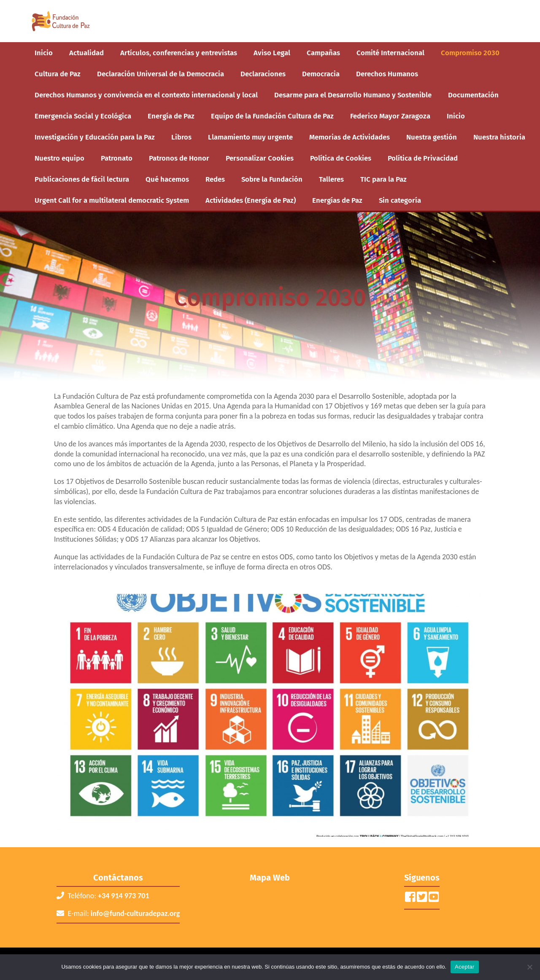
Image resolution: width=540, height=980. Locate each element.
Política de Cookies (341, 158)
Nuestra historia (499, 137)
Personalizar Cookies (260, 158)
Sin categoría (400, 200)
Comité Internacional (390, 53)
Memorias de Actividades (350, 137)
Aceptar (465, 967)
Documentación (473, 95)
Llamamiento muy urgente (250, 137)
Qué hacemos (167, 179)
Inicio (44, 53)
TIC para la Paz (383, 179)
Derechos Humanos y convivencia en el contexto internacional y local (146, 95)
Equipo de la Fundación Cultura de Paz (272, 116)
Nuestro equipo (59, 158)
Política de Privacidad (423, 158)
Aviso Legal (272, 53)
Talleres (331, 179)
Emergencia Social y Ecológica (83, 116)
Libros (181, 137)
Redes (215, 179)
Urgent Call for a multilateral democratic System (112, 200)
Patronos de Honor (179, 158)
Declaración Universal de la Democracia (161, 74)
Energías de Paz (337, 200)
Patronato (117, 158)
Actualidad (86, 53)
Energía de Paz (171, 116)
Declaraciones (263, 74)
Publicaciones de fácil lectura (82, 179)
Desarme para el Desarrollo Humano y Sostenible (353, 95)
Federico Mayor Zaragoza (390, 116)
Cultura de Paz (58, 74)
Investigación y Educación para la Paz (95, 137)
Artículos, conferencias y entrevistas (179, 53)
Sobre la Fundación (272, 179)
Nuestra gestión (432, 137)
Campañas (323, 53)
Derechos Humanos (387, 74)
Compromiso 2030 (470, 53)
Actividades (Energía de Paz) (251, 200)
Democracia (321, 74)
